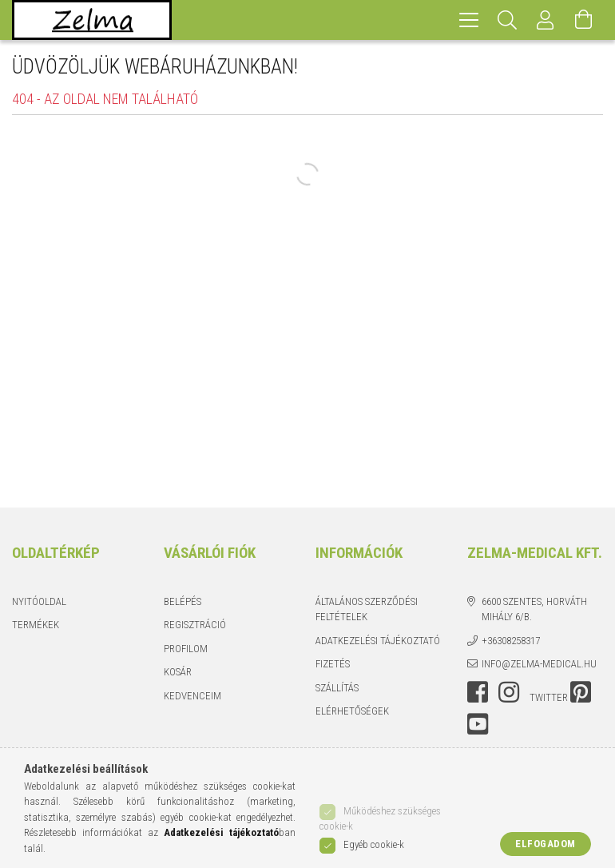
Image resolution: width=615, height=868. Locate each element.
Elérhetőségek (352, 711)
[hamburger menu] (469, 20)
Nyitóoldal (39, 601)
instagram (509, 692)
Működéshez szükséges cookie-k (380, 819)
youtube (478, 724)
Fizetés (333, 664)
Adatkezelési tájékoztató (378, 641)
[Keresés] (507, 20)
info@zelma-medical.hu (539, 664)
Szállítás (337, 688)
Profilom (186, 649)
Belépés (183, 601)
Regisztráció (195, 625)
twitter (549, 697)
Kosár (178, 672)
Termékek (36, 625)
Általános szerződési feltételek (367, 609)
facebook (478, 692)
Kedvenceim (192, 696)
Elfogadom (546, 844)
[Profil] (546, 20)
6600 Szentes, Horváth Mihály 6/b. (534, 609)
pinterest (581, 692)
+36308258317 (511, 641)
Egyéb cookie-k (374, 844)
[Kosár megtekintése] (584, 20)
